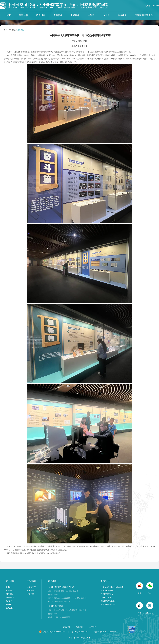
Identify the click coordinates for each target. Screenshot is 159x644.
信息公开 (9, 601)
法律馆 (91, 15)
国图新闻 (20, 30)
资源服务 (58, 15)
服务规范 (9, 604)
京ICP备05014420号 (80, 632)
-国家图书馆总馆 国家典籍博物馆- (61, 587)
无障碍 (147, 6)
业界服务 (75, 15)
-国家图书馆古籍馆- (56, 606)
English (156, 6)
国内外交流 (10, 597)
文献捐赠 (30, 591)
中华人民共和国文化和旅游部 (112, 587)
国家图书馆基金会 (144, 15)
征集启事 (30, 594)
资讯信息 (23, 15)
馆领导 (8, 587)
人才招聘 (93, 627)
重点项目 (122, 15)
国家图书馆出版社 (108, 601)
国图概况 (9, 594)
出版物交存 (31, 587)
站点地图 (80, 627)
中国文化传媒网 (107, 591)
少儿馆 (106, 15)
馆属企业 (9, 608)
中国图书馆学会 (107, 594)
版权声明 (66, 627)
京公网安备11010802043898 (54, 632)
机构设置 (9, 591)
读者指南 (41, 15)
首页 (8, 15)
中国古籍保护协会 (108, 604)
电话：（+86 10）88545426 (105, 632)
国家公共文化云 (107, 597)
